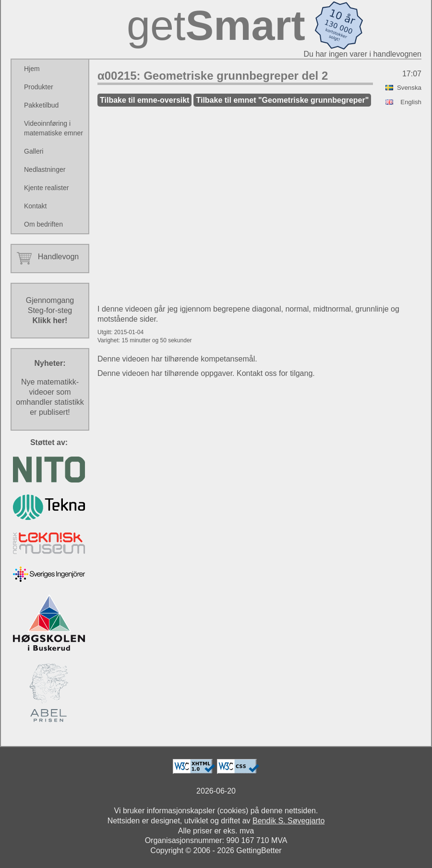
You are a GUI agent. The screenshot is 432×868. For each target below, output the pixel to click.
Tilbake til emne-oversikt (144, 100)
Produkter (39, 87)
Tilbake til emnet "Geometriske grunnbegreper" (282, 100)
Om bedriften (43, 224)
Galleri (34, 151)
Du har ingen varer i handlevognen (363, 54)
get (216, 25)
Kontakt (35, 206)
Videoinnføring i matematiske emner (54, 128)
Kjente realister (46, 188)
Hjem (32, 69)
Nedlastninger (45, 169)
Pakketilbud (41, 105)
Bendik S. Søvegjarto (288, 821)
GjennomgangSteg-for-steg (50, 310)
